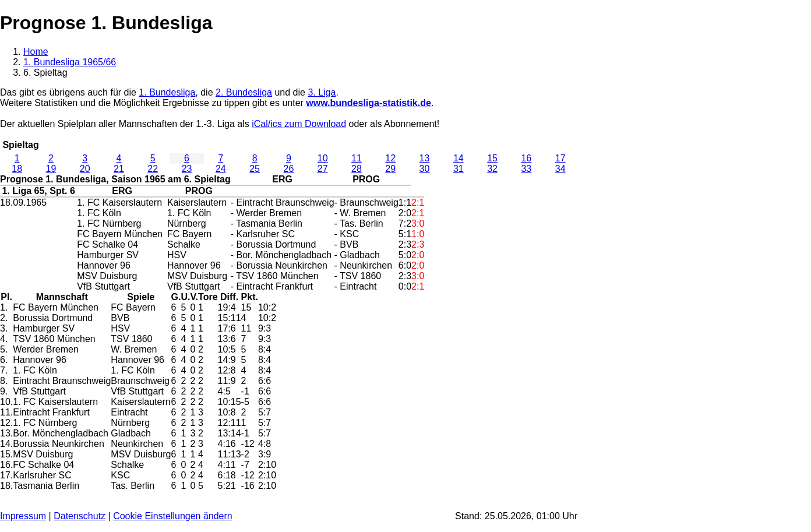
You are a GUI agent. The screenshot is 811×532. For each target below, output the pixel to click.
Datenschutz (80, 516)
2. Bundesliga (244, 92)
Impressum (23, 516)
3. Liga (322, 92)
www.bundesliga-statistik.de (369, 103)
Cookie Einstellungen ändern (173, 516)
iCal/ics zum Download (299, 124)
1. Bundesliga (167, 92)
